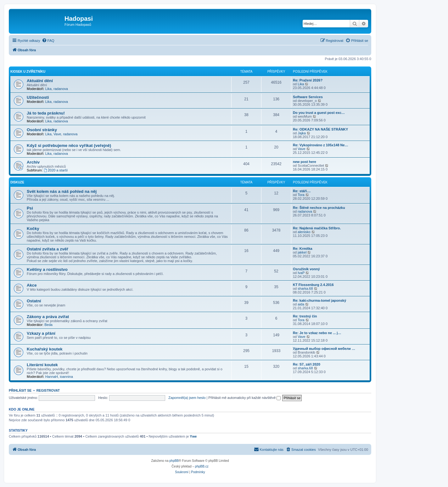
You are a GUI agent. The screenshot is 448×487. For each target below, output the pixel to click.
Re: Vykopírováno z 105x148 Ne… (321, 145)
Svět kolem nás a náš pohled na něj (62, 191)
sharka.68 (305, 288)
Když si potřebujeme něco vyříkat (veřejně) (69, 146)
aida (301, 304)
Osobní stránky (42, 130)
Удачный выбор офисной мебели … (324, 349)
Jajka (302, 133)
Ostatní (34, 301)
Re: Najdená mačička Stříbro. (317, 228)
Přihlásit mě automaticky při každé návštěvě (244, 398)
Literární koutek (42, 365)
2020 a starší (56, 170)
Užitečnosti (38, 97)
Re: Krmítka (303, 249)
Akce (32, 285)
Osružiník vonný (306, 269)
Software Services (308, 97)
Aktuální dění (40, 81)
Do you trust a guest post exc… (319, 113)
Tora (301, 195)
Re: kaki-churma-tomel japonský (319, 300)
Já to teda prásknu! (46, 113)
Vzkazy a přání (41, 333)
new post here (305, 162)
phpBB (174, 461)
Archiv (33, 162)
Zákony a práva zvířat (48, 317)
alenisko (304, 232)
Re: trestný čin (305, 316)
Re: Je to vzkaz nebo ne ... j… (317, 333)
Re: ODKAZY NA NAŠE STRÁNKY (320, 129)
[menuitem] (48, 41)
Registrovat (48, 390)
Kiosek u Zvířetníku (28, 72)
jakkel (302, 252)
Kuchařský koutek (45, 349)
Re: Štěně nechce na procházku (319, 208)
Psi (30, 208)
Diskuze (17, 182)
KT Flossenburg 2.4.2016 (313, 285)
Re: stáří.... (302, 191)
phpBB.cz (202, 466)
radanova (61, 89)
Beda (48, 325)
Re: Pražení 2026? (308, 80)
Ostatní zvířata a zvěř (48, 249)
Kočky (33, 229)
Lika (48, 89)
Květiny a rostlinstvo (47, 269)
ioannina (66, 377)
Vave (57, 134)
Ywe (193, 436)
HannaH (52, 377)
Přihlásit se (20, 390)
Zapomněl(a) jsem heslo (187, 398)
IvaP (301, 273)
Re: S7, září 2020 (307, 364)
